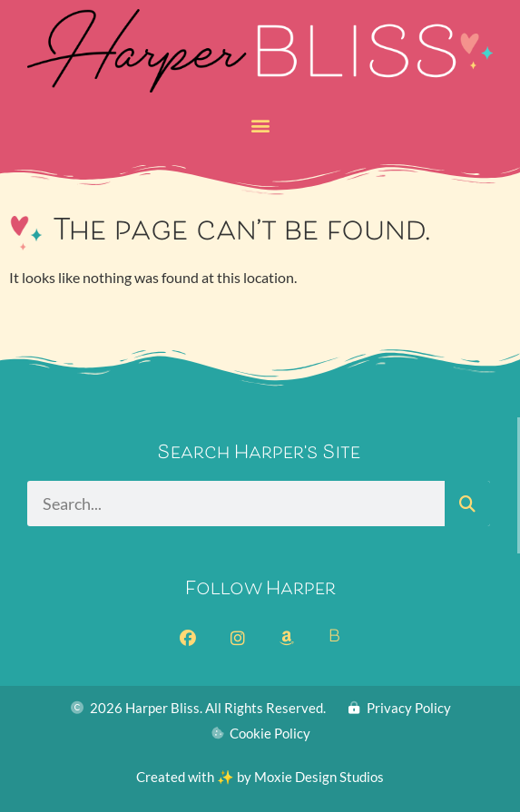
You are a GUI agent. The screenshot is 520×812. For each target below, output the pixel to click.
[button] (260, 126)
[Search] (467, 504)
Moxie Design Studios (319, 777)
